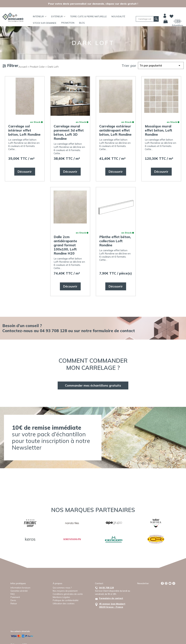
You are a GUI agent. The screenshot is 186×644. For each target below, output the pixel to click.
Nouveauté (118, 16)
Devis (13, 600)
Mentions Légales (61, 597)
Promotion (68, 23)
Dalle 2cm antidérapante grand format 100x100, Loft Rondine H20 (65, 245)
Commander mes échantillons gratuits (93, 385)
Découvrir (25, 172)
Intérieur (40, 16)
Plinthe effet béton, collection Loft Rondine (115, 241)
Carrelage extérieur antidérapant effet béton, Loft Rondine (115, 130)
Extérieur (58, 16)
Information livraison (20, 588)
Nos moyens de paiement (65, 591)
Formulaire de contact (111, 598)
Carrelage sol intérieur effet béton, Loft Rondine (24, 130)
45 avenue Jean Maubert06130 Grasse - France (112, 605)
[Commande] (161, 65)
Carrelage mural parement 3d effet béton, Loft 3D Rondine (69, 132)
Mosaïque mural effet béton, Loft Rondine (159, 130)
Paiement (15, 597)
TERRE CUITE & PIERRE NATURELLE (88, 16)
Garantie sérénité (19, 591)
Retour (14, 603)
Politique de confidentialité (66, 600)
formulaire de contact (114, 331)
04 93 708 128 (106, 588)
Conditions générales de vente (68, 594)
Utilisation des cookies (64, 603)
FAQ (13, 594)
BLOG (82, 23)
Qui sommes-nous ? (62, 588)
